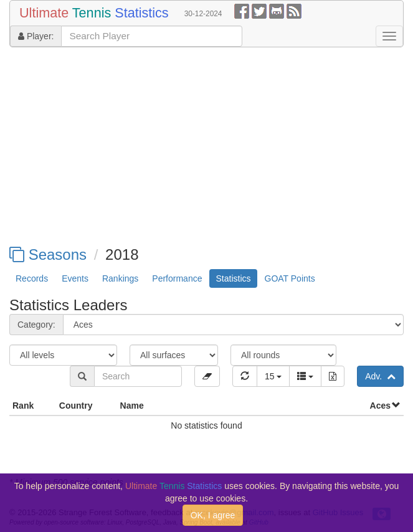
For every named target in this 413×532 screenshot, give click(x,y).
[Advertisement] (206, 147)
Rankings (120, 278)
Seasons (48, 254)
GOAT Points (290, 278)
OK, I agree (213, 515)
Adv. (380, 376)
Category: (36, 325)
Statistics (233, 278)
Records (32, 278)
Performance (177, 278)
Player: (36, 36)
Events (75, 278)
